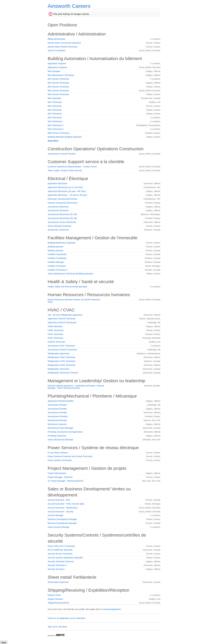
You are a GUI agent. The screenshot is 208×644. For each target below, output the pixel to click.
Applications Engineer (57, 67)
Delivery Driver (54, 595)
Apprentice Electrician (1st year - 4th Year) (67, 191)
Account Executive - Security (61, 512)
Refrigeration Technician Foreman (63, 373)
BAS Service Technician (58, 79)
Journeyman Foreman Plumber (62, 154)
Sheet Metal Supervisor (58, 582)
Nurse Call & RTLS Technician (61, 546)
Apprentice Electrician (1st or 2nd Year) (65, 187)
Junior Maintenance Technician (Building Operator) (70, 274)
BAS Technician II (56, 125)
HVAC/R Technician (56, 342)
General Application (112, 609)
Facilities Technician (57, 266)
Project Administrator (57, 473)
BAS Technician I (55, 121)
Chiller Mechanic (55, 326)
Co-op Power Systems (58, 453)
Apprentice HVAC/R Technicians (62, 323)
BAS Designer (54, 71)
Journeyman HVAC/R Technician (62, 350)
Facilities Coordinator (57, 254)
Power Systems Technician (60, 460)
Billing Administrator (57, 39)
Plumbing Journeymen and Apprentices (65, 432)
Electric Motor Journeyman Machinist (64, 43)
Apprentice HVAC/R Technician (62, 319)
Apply (4, 642)
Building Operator (56, 247)
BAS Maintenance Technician (61, 75)
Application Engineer (57, 63)
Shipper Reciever (55, 599)
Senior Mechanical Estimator (61, 440)
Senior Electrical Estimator (60, 226)
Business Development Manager (62, 519)
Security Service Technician (60, 554)
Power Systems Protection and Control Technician (70, 456)
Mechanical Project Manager (60, 428)
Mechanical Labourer (57, 424)
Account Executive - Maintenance (63, 508)
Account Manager (56, 515)
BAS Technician (55, 102)
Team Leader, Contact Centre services (65, 170)
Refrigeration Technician (58, 369)
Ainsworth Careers (69, 6)
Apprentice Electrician (57, 183)
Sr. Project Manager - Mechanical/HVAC (66, 481)
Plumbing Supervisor (57, 436)
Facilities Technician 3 (57, 270)
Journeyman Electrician (58, 207)
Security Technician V (57, 565)
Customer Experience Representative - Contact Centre (72, 167)
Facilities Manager (56, 262)
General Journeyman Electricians (63, 203)
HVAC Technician (55, 334)
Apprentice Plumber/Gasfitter (61, 401)
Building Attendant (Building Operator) (65, 137)
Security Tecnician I (56, 569)
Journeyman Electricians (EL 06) (62, 214)
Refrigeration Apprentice (58, 354)
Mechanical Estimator (57, 420)
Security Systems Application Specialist (65, 558)
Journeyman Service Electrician (62, 222)
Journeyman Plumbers (58, 416)
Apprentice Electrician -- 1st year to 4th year (67, 195)
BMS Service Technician (59, 133)
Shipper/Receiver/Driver (58, 603)
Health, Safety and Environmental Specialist (67, 287)
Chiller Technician (56, 330)
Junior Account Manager (59, 527)
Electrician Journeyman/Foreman (62, 199)
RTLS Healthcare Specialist (60, 550)
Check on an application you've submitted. (67, 618)
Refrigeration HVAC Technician (62, 357)
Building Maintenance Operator (62, 243)
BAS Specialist (54, 98)
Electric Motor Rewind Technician (63, 47)
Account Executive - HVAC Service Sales (66, 504)
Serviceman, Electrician (58, 230)
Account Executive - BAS (59, 500)
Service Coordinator (57, 50)
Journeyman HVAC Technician (61, 346)
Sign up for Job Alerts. (58, 627)
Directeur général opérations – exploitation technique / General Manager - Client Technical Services (76, 387)
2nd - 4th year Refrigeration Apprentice (65, 315)
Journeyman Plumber (57, 405)
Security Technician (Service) (61, 561)
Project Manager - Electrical (60, 477)
